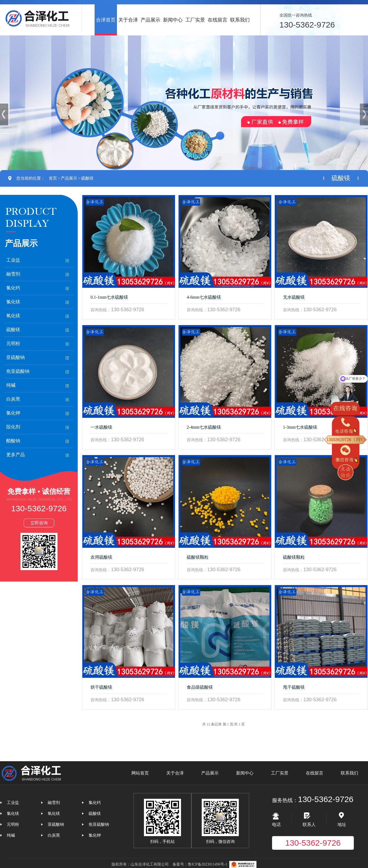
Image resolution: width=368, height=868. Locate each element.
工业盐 (13, 260)
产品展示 (150, 20)
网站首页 (140, 773)
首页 (53, 178)
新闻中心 (173, 20)
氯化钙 (13, 288)
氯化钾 (13, 413)
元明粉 (13, 344)
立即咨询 (39, 523)
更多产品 (16, 455)
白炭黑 (13, 399)
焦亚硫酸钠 (18, 371)
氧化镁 (13, 316)
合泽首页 (106, 20)
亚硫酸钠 (16, 357)
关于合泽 (128, 20)
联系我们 (240, 20)
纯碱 (11, 385)
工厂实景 (195, 20)
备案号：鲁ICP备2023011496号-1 (200, 864)
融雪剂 (13, 274)
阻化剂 (13, 427)
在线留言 (218, 20)
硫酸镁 (87, 178)
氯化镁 (13, 302)
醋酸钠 (13, 441)
